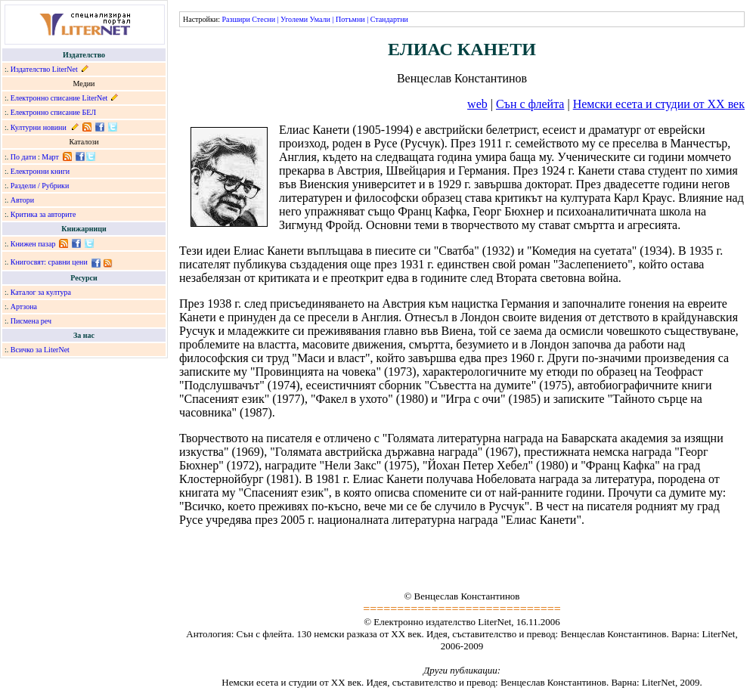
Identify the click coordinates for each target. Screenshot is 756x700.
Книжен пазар (33, 244)
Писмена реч (31, 321)
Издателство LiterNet (44, 69)
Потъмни (350, 19)
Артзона (24, 307)
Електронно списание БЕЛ (53, 112)
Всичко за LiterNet (40, 350)
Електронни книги (40, 171)
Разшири (235, 19)
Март (50, 157)
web (477, 104)
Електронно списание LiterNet (59, 98)
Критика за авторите (43, 214)
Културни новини (39, 127)
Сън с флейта (530, 104)
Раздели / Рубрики (40, 186)
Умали (320, 19)
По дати (23, 157)
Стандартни (389, 19)
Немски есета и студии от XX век (659, 104)
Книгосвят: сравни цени (49, 262)
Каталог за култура (41, 292)
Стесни (263, 19)
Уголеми (294, 19)
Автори (22, 200)
